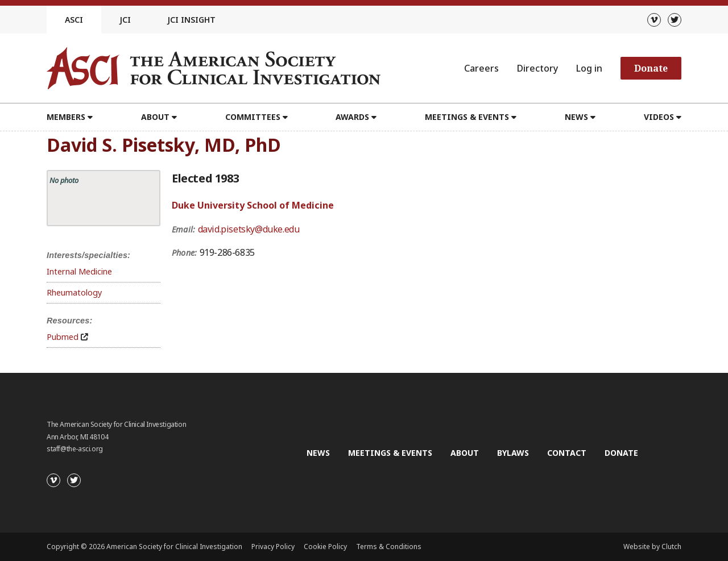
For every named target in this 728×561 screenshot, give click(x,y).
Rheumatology (74, 292)
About (155, 117)
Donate (651, 68)
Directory (537, 68)
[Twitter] (675, 20)
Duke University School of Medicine (253, 205)
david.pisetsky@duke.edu (249, 229)
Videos (659, 117)
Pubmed (63, 337)
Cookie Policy (325, 547)
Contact (567, 453)
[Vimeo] (654, 20)
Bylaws (513, 453)
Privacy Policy (273, 547)
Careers (481, 68)
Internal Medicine (79, 271)
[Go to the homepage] (214, 68)
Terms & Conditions (389, 547)
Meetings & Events (467, 117)
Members (66, 117)
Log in (589, 68)
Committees (253, 117)
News (576, 117)
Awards (352, 117)
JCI (125, 20)
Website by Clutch (652, 547)
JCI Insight (191, 20)
